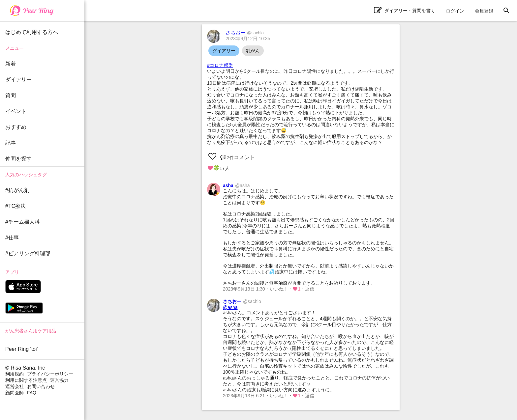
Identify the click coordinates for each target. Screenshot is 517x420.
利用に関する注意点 (26, 380)
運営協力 (59, 380)
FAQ (32, 393)
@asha (230, 307)
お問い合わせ (41, 386)
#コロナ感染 (220, 65)
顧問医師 (15, 393)
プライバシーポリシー (50, 374)
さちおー (245, 32)
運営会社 (15, 386)
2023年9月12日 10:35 (248, 39)
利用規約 (15, 374)
